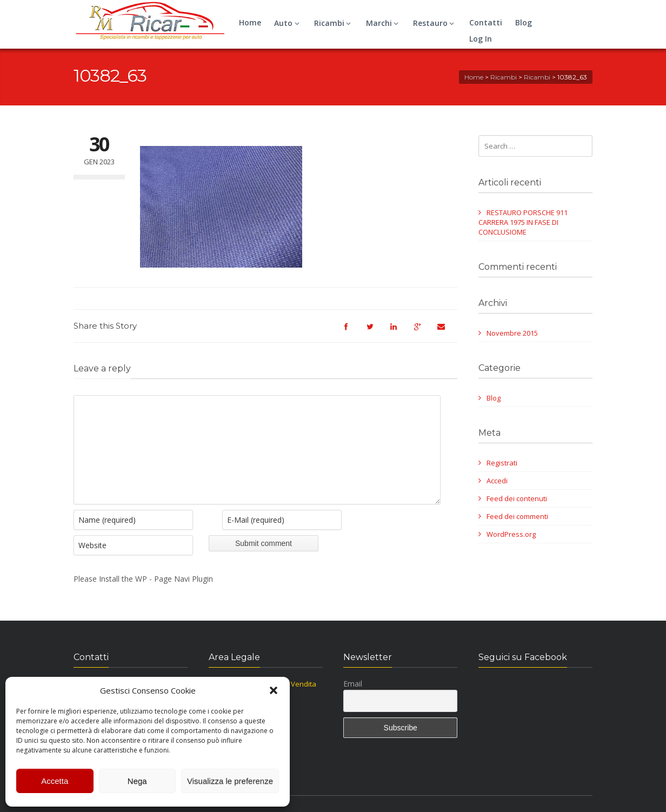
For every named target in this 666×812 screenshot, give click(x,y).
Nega (137, 781)
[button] (274, 690)
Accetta (55, 781)
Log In (481, 39)
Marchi (384, 23)
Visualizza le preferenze (230, 781)
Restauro (435, 23)
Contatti (486, 22)
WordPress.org (511, 534)
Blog (524, 22)
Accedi (497, 481)
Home (250, 22)
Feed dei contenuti (517, 498)
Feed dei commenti (517, 516)
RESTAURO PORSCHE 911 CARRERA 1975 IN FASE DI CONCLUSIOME (523, 222)
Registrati (502, 463)
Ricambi (334, 23)
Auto (288, 23)
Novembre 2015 (512, 333)
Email (353, 700)
